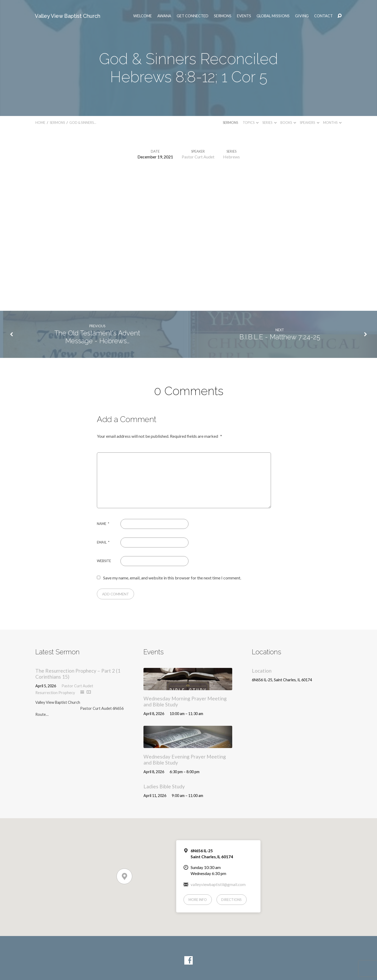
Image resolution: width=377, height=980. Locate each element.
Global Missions (273, 16)
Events (244, 16)
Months (332, 123)
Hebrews (231, 157)
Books (288, 123)
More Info (198, 900)
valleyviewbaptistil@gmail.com (218, 884)
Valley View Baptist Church (68, 16)
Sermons (223, 16)
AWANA (164, 16)
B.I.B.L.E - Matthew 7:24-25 (280, 337)
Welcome (143, 16)
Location (262, 671)
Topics (251, 123)
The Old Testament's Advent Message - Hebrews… (97, 337)
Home (40, 123)
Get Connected (193, 16)
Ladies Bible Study (164, 786)
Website (104, 561)
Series (269, 123)
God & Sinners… (83, 123)
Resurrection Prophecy (55, 693)
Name (103, 524)
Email (103, 542)
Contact (323, 16)
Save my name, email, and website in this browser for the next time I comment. (172, 578)
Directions (231, 900)
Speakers (309, 123)
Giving (302, 16)
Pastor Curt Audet (198, 157)
